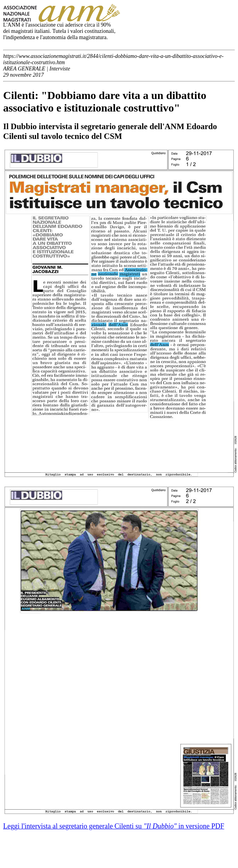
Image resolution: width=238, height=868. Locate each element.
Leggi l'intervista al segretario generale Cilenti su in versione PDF (114, 826)
